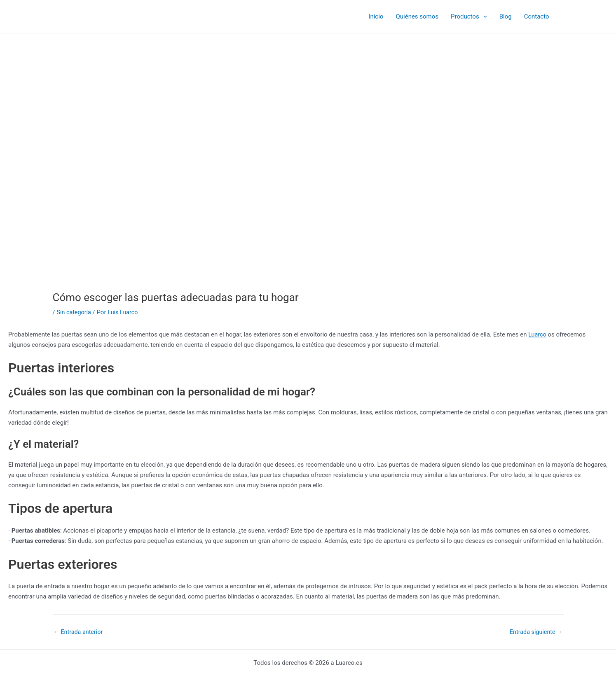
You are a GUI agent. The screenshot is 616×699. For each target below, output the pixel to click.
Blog (506, 16)
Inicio (376, 16)
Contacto (537, 16)
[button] (483, 16)
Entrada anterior (79, 632)
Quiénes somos (417, 16)
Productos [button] (469, 16)
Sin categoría (74, 312)
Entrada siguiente (535, 632)
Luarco (538, 334)
